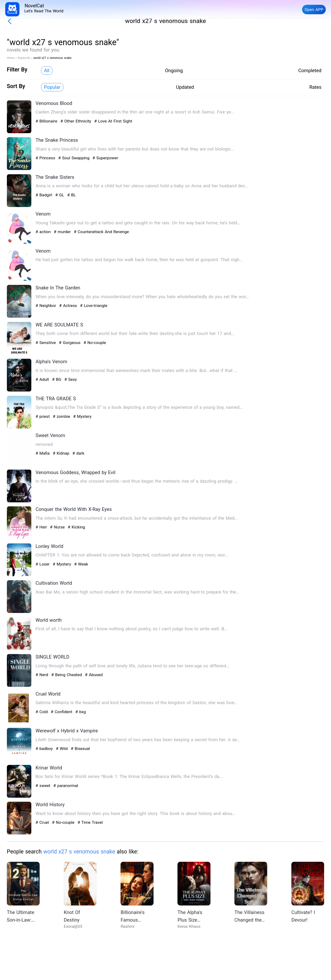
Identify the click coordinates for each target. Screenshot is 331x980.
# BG (57, 379)
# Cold (42, 712)
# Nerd (43, 675)
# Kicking (77, 527)
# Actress (69, 306)
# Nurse (58, 527)
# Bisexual (80, 749)
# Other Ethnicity (76, 121)
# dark (78, 453)
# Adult (43, 379)
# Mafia (43, 453)
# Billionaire (47, 121)
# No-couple (95, 343)
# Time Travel (90, 822)
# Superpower (105, 158)
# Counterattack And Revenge (101, 232)
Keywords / (26, 58)
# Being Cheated (67, 675)
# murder (63, 232)
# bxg (81, 712)
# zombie (62, 416)
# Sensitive (46, 343)
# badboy (45, 749)
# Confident (62, 712)
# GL (60, 195)
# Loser (43, 564)
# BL (71, 195)
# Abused (94, 675)
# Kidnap (62, 453)
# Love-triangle (94, 306)
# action (44, 232)
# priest (43, 416)
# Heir (42, 527)
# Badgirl (45, 195)
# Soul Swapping (75, 158)
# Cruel (43, 822)
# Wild (62, 749)
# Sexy (71, 379)
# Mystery (82, 416)
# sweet (44, 786)
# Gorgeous (70, 343)
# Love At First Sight (113, 121)
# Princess (46, 158)
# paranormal (66, 786)
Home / (12, 58)
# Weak (81, 564)
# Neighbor (47, 306)
